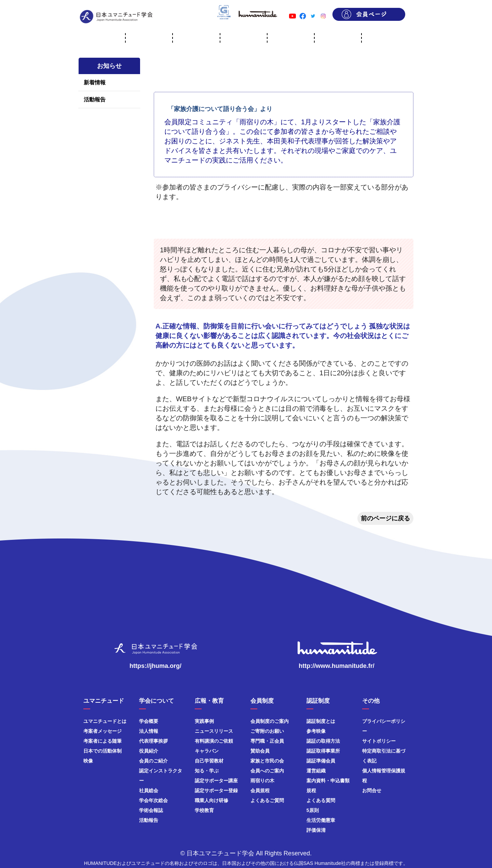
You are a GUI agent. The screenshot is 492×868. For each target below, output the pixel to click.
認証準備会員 (321, 761)
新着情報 (95, 82)
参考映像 (316, 731)
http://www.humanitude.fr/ (336, 666)
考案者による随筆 (102, 741)
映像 (88, 761)
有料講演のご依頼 (214, 741)
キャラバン (207, 751)
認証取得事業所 (323, 751)
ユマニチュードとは (105, 721)
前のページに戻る (385, 518)
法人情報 (149, 731)
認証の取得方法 (323, 741)
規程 (311, 790)
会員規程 (260, 790)
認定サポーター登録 (216, 790)
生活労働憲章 (321, 820)
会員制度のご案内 (270, 721)
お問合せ (372, 790)
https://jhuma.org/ (155, 666)
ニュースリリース (214, 731)
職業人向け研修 (211, 800)
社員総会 (149, 790)
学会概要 (149, 721)
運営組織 (316, 771)
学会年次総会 (153, 800)
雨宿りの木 (262, 781)
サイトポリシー (379, 741)
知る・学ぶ (207, 771)
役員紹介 (149, 751)
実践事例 (204, 721)
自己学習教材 (209, 761)
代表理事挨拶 (153, 741)
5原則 (313, 810)
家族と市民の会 (267, 761)
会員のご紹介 (153, 761)
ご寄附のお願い (267, 731)
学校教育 (204, 810)
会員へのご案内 (267, 771)
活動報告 (95, 100)
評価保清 (316, 830)
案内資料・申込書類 (328, 781)
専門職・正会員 (267, 741)
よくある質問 (321, 800)
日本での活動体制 (102, 751)
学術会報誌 (151, 810)
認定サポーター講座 (216, 781)
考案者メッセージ (102, 731)
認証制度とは (321, 721)
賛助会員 (260, 751)
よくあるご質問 (267, 800)
